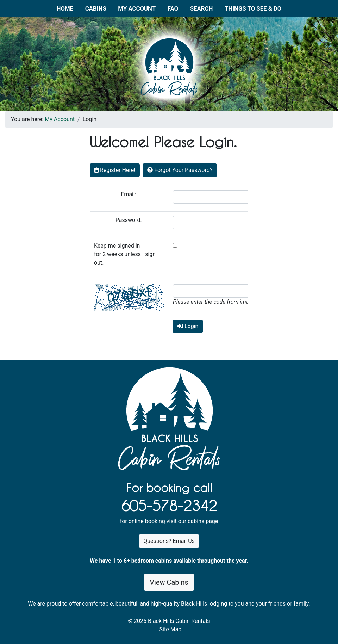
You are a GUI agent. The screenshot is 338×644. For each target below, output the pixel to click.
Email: (129, 194)
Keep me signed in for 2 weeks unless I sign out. (125, 254)
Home (65, 8)
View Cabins (169, 582)
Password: (129, 220)
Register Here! (115, 170)
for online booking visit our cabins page (169, 521)
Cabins (96, 8)
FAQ (173, 8)
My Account (137, 8)
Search (202, 8)
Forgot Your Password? (180, 170)
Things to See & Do (253, 8)
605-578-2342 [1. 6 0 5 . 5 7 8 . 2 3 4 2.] (169, 506)
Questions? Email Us (169, 541)
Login (188, 326)
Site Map (171, 629)
